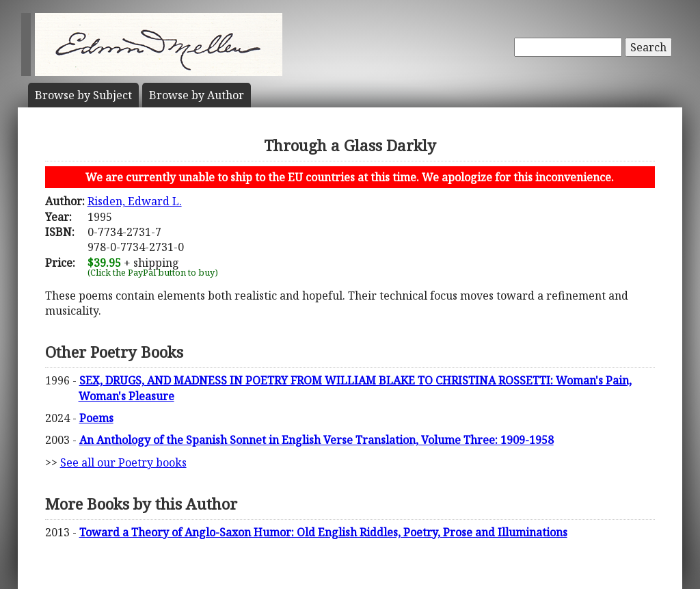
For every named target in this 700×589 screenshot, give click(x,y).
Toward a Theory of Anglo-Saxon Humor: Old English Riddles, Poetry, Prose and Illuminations (323, 532)
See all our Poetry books (123, 462)
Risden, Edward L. (135, 201)
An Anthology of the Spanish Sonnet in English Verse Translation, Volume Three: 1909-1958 (317, 440)
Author (197, 95)
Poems (96, 418)
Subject (83, 95)
